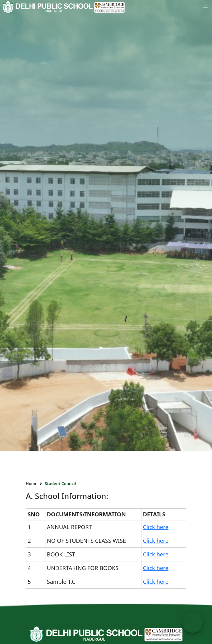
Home (32, 483)
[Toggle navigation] (205, 7)
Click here (156, 527)
